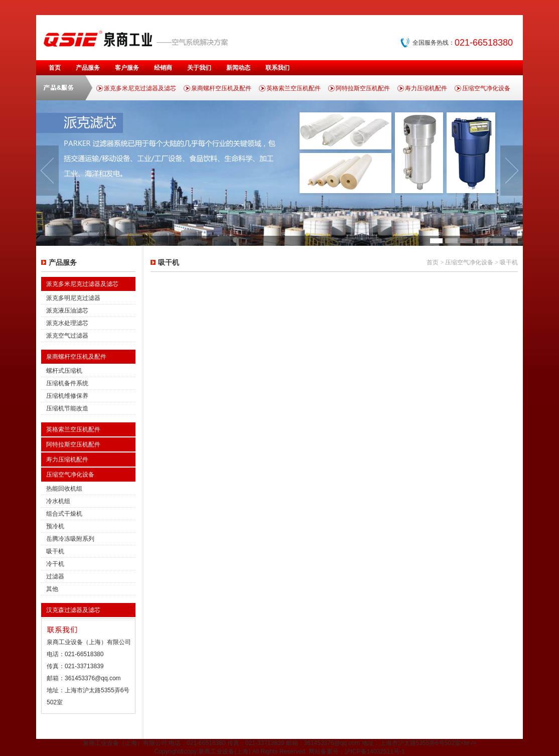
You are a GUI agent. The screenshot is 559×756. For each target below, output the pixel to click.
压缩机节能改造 (67, 408)
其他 (52, 589)
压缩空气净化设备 (486, 88)
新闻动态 (238, 68)
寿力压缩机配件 (426, 88)
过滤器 (55, 576)
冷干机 (55, 564)
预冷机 (55, 526)
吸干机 (55, 551)
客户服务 (127, 68)
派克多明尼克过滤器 (73, 298)
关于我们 (199, 68)
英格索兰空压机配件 (294, 88)
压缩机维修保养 (67, 396)
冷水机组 (58, 501)
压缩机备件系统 (67, 383)
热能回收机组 (64, 489)
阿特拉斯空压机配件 (363, 88)
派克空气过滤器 (67, 336)
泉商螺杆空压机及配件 (221, 88)
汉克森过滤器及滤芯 (73, 610)
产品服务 (88, 68)
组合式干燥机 (64, 514)
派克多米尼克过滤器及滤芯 (140, 88)
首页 (55, 68)
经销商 (163, 68)
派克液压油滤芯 (67, 311)
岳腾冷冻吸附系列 (70, 539)
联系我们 (277, 68)
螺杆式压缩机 (64, 371)
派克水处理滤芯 (67, 323)
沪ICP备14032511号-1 (375, 751)
